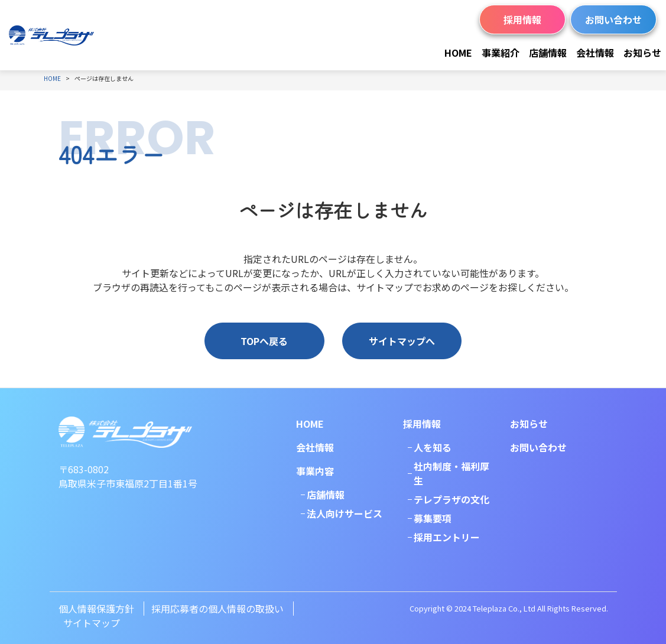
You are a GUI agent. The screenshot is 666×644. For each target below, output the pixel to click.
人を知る (433, 447)
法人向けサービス (345, 513)
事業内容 (315, 471)
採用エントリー (447, 537)
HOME (458, 53)
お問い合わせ (613, 19)
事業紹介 (501, 53)
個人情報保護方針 (96, 609)
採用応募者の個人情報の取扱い (217, 609)
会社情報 (595, 53)
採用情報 (522, 19)
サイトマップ (92, 623)
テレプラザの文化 (451, 499)
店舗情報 (548, 53)
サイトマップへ (402, 341)
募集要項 (433, 518)
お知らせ (642, 53)
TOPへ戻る (264, 341)
